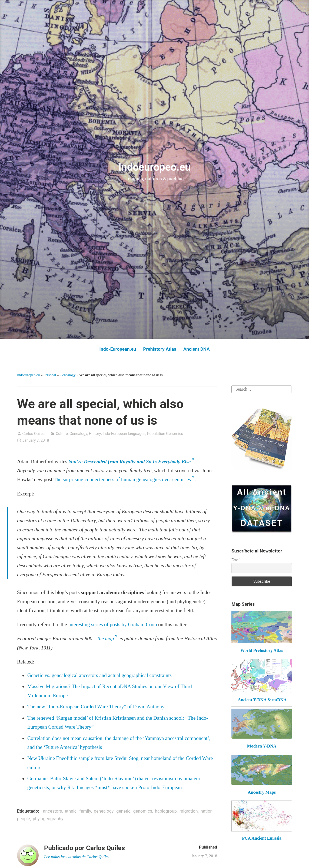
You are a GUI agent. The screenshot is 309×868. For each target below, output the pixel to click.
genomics (143, 811)
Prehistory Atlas (160, 349)
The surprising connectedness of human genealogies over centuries (122, 479)
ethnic (71, 811)
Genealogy (68, 375)
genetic (123, 811)
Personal (50, 375)
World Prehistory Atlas (262, 650)
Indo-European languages (124, 434)
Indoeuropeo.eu (154, 167)
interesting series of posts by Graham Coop (112, 624)
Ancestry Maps (262, 792)
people (24, 819)
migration (189, 811)
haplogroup (166, 811)
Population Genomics (165, 434)
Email (236, 560)
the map (106, 639)
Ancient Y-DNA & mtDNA (262, 700)
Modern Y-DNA (262, 746)
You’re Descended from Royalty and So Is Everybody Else (129, 462)
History (95, 434)
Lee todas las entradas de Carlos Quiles (77, 857)
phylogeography (48, 819)
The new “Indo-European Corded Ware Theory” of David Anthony (96, 707)
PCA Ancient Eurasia (262, 838)
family (85, 811)
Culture (62, 434)
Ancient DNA (196, 349)
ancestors (53, 811)
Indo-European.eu (118, 349)
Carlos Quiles (33, 434)
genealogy (104, 811)
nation (207, 811)
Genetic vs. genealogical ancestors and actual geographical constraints (99, 675)
